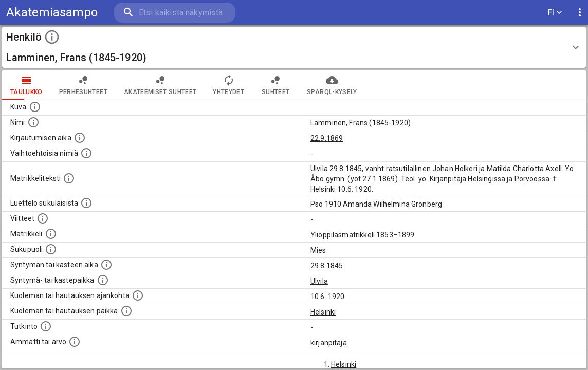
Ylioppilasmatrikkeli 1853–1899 (363, 235)
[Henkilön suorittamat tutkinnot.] (46, 326)
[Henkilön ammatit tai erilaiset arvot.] (75, 342)
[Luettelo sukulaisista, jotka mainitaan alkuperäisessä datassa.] (86, 203)
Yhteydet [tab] (228, 85)
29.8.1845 (327, 266)
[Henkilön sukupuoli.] (51, 249)
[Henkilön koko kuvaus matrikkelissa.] (69, 178)
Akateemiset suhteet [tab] (160, 85)
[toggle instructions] (52, 37)
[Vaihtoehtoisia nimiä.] (86, 153)
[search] (175, 13)
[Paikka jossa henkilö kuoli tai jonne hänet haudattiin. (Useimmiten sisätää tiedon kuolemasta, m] (126, 311)
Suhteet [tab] (275, 85)
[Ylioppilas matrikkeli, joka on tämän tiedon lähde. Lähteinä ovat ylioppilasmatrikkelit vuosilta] (51, 234)
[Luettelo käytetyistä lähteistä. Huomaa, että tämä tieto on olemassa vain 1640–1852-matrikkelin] (43, 218)
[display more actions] (580, 13)
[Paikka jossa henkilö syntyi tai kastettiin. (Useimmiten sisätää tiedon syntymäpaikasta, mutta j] (103, 280)
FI (555, 13)
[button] (294, 47)
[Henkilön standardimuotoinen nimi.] (33, 122)
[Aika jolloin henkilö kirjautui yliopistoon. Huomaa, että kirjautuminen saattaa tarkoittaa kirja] (80, 138)
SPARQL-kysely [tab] (332, 85)
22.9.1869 (327, 138)
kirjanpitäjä (329, 343)
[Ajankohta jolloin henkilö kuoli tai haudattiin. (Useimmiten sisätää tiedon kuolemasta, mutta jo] (138, 295)
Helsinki (323, 312)
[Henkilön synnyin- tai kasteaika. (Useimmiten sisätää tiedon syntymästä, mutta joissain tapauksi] (106, 265)
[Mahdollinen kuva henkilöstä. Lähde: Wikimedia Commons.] (35, 107)
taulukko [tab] (26, 85)
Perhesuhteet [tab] (83, 85)
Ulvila (319, 281)
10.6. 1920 (328, 297)
